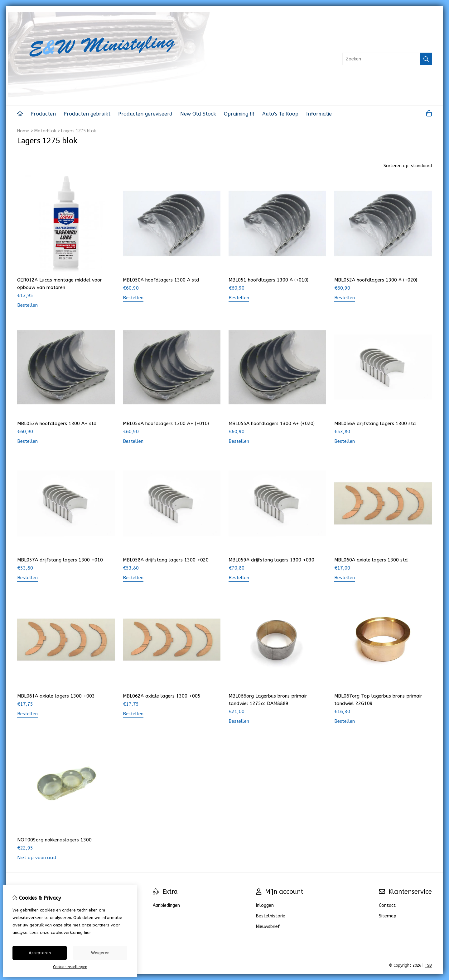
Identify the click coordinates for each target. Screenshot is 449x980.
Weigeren (100, 953)
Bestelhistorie (271, 916)
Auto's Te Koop (280, 114)
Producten (43, 114)
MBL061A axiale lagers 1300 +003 (56, 696)
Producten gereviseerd (145, 114)
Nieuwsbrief (268, 927)
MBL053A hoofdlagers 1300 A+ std (57, 424)
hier (87, 933)
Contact (387, 905)
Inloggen (265, 905)
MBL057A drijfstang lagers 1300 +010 (60, 560)
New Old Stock (198, 114)
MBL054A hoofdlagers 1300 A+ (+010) (166, 424)
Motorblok (45, 131)
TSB (428, 965)
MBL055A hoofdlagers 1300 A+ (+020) (272, 424)
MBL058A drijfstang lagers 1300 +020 (166, 560)
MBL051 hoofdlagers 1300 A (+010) (268, 280)
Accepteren (40, 953)
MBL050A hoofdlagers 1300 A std (161, 280)
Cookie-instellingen (70, 967)
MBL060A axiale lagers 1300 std (371, 560)
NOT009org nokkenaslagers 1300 (54, 840)
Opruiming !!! (239, 114)
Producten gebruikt (87, 114)
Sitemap (388, 916)
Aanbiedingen (166, 905)
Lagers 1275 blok (79, 131)
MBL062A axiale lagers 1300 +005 (162, 696)
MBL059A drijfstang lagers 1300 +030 (271, 560)
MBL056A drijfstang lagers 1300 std (375, 424)
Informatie (319, 114)
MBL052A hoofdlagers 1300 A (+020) (376, 280)
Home (23, 131)
